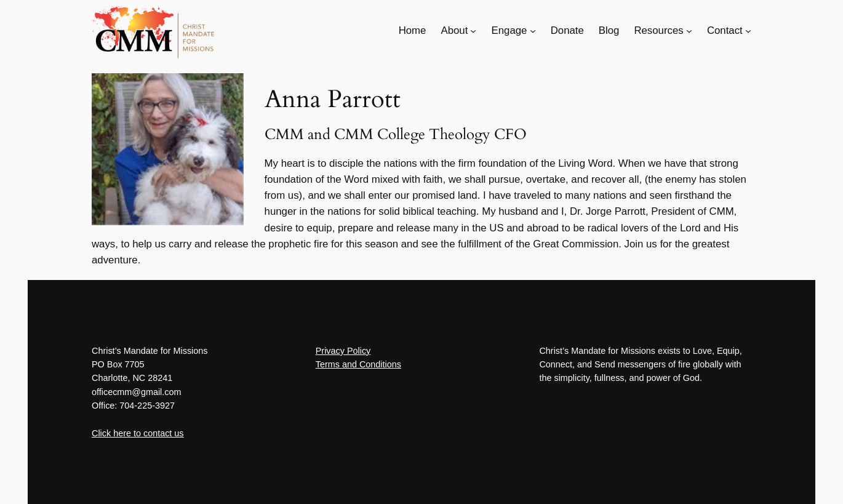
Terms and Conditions (358, 364)
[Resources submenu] (689, 31)
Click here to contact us (138, 433)
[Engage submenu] (533, 31)
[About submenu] (473, 31)
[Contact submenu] (748, 31)
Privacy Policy (343, 351)
